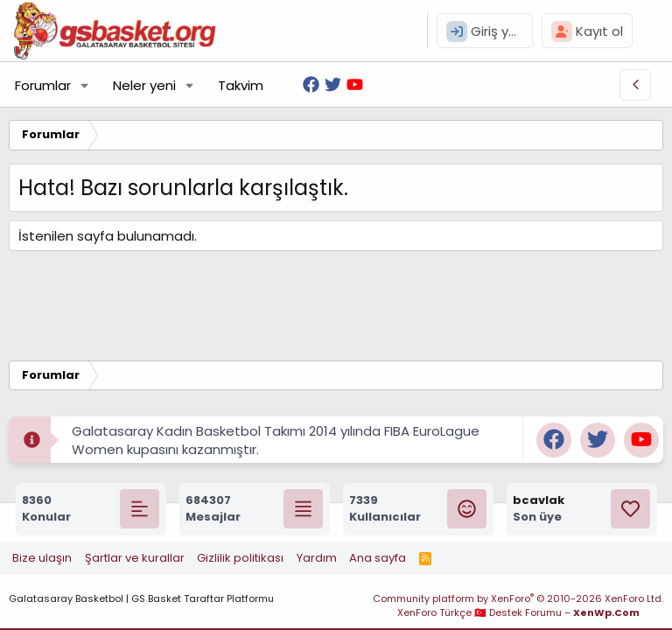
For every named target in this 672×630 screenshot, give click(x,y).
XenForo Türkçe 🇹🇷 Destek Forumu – (518, 612)
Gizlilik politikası (240, 558)
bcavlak (539, 500)
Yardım (317, 558)
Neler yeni (144, 85)
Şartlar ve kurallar (135, 558)
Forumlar (43, 85)
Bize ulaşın (42, 558)
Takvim (241, 85)
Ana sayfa (378, 558)
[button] (85, 85)
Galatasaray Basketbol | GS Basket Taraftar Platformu (141, 598)
